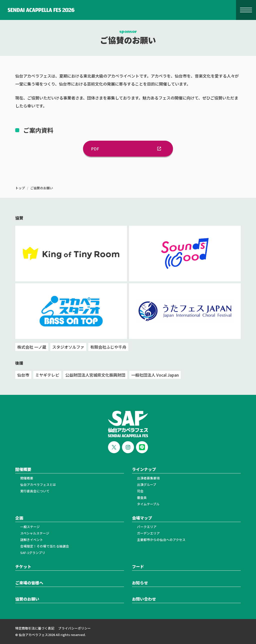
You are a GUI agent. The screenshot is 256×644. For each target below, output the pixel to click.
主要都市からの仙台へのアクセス (161, 540)
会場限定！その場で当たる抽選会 (45, 546)
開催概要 (27, 478)
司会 (140, 491)
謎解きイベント (32, 540)
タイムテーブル (148, 504)
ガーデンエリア (148, 533)
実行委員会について (35, 491)
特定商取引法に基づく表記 (35, 628)
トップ (20, 188)
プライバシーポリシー (74, 628)
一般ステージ (30, 527)
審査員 (142, 497)
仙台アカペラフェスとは (38, 484)
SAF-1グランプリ (33, 553)
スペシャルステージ (35, 533)
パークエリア (147, 527)
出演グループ (147, 484)
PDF (128, 149)
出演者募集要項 (148, 478)
